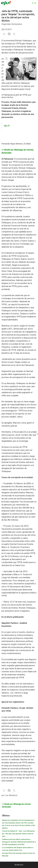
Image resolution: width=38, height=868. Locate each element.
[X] (14, 34)
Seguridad (6, 24)
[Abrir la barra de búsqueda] (33, 3)
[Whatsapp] (4, 34)
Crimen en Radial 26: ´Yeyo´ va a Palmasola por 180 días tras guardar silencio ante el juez (18, 834)
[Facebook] (9, 34)
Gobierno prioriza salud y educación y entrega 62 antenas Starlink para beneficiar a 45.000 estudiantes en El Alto (19, 842)
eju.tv (7, 126)
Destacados (17, 24)
